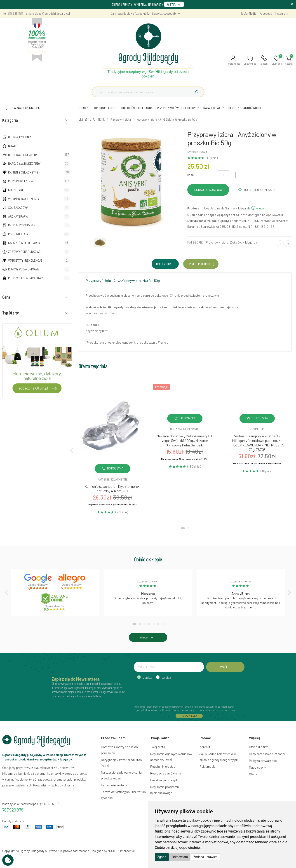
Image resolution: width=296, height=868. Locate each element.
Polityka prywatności (263, 761)
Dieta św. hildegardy (185, 429)
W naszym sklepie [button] (27, 108)
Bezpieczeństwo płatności (267, 754)
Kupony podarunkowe (23, 269)
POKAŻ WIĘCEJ (189, 716)
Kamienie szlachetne (23, 172)
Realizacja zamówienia (166, 773)
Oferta (253, 774)
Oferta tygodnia (20, 137)
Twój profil (157, 747)
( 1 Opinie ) (212, 158)
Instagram (282, 13)
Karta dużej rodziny (114, 785)
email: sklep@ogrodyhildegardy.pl (48, 13)
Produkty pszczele (22, 225)
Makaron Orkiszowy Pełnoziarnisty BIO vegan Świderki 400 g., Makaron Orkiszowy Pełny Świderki (185, 440)
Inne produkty (18, 234)
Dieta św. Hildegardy (23, 155)
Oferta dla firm (259, 747)
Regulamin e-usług (163, 766)
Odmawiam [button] (180, 857)
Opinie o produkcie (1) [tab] (201, 264)
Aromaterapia (18, 216)
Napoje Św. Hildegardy (24, 164)
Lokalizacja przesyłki (164, 780)
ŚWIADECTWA (212, 108)
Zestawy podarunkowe (24, 252)
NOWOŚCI (14, 146)
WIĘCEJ (174, 4)
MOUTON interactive (121, 851)
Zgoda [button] (162, 857)
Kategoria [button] (10, 120)
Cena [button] (6, 297)
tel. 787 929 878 (13, 13)
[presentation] (72, 450)
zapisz (147, 677)
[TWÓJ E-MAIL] (169, 667)
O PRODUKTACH (104, 108)
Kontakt (205, 747)
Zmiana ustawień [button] (206, 857)
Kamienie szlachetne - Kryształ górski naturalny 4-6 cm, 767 (112, 489)
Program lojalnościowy (26, 278)
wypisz (166, 677)
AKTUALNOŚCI (252, 108)
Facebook (266, 13)
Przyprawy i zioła (21, 181)
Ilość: (191, 175)
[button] (233, 60)
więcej (258, 208)
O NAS (82, 108)
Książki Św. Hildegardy (24, 243)
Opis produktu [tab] (165, 264)
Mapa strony (257, 767)
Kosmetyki (15, 190)
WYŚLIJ (225, 667)
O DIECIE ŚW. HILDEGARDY (137, 108)
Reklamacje (207, 766)
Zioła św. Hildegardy (243, 242)
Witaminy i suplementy (24, 199)
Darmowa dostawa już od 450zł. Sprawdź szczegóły (146, 13)
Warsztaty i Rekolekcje (25, 260)
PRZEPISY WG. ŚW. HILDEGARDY (176, 108)
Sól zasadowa (18, 208)
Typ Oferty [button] (11, 313)
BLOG (232, 108)
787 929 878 (13, 810)
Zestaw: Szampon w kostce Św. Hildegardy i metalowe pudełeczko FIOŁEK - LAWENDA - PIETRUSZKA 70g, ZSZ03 (257, 443)
